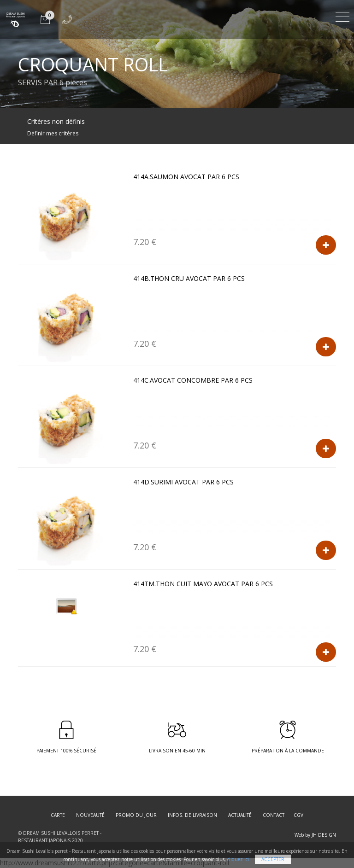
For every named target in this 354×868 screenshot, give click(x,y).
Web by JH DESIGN (315, 835)
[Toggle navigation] (342, 15)
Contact (274, 815)
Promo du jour (136, 815)
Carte (58, 815)
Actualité (240, 815)
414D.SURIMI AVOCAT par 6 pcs (183, 482)
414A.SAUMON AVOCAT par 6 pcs (186, 177)
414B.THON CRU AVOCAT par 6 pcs (189, 278)
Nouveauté (90, 815)
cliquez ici (238, 859)
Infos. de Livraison (192, 815)
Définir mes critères (53, 133)
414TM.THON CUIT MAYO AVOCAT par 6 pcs (203, 584)
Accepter (273, 859)
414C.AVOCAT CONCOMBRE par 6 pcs (193, 380)
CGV (298, 815)
